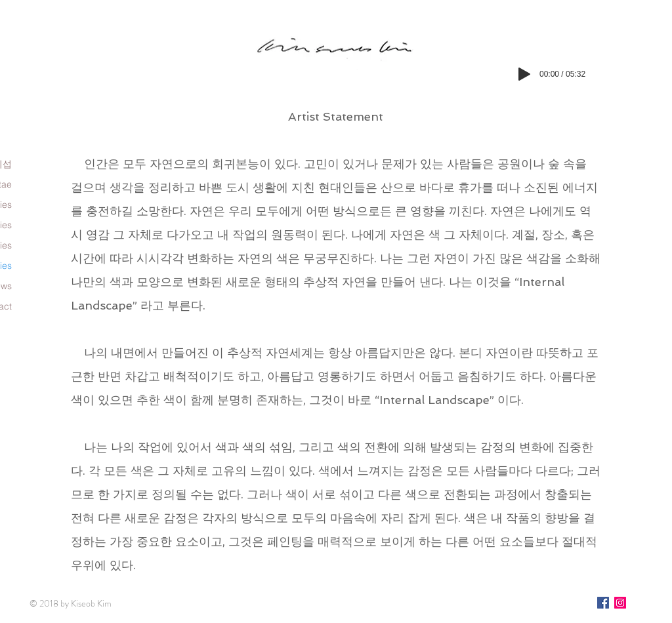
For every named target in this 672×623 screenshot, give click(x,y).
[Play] (524, 74)
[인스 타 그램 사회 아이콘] (620, 603)
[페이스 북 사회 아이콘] (603, 603)
